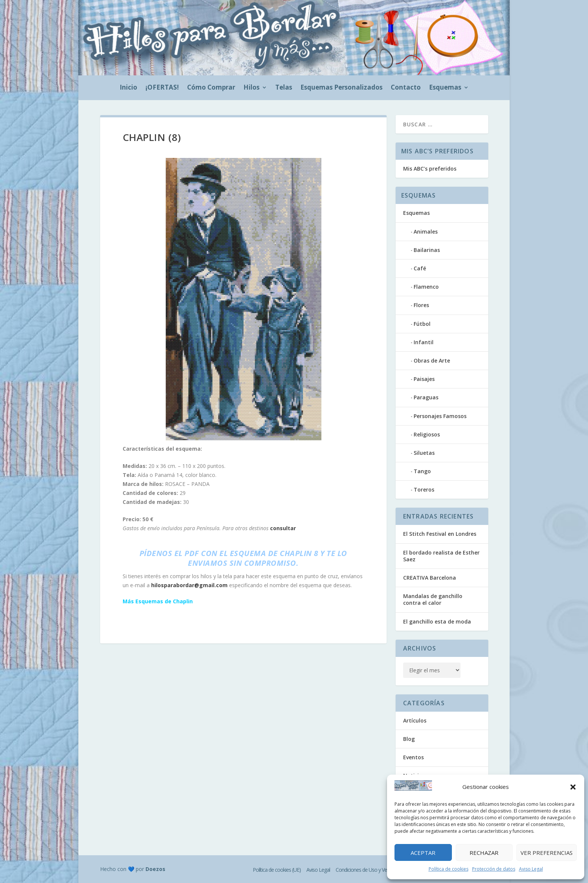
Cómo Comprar (211, 88)
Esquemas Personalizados (341, 88)
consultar (283, 528)
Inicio (128, 88)
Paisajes (424, 379)
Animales (426, 232)
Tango (422, 471)
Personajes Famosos (440, 416)
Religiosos (427, 434)
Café (420, 268)
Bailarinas (427, 250)
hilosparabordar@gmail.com (189, 585)
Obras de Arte (432, 361)
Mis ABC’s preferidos (430, 169)
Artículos (415, 720)
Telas (284, 88)
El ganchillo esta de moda (437, 621)
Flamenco (426, 287)
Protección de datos (494, 869)
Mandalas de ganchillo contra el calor (433, 599)
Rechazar (484, 853)
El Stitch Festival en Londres (440, 534)
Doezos (155, 869)
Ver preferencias (547, 853)
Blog (409, 739)
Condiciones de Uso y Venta (365, 870)
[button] (573, 787)
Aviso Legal (531, 869)
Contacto (406, 88)
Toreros (424, 489)
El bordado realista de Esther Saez (441, 556)
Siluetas (424, 453)
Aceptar (423, 853)
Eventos (413, 757)
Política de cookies (448, 869)
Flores (421, 305)
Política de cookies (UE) (277, 870)
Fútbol (422, 324)
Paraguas (426, 397)
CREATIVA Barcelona (430, 578)
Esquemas (445, 88)
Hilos (251, 88)
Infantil (424, 342)
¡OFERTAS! (162, 88)
